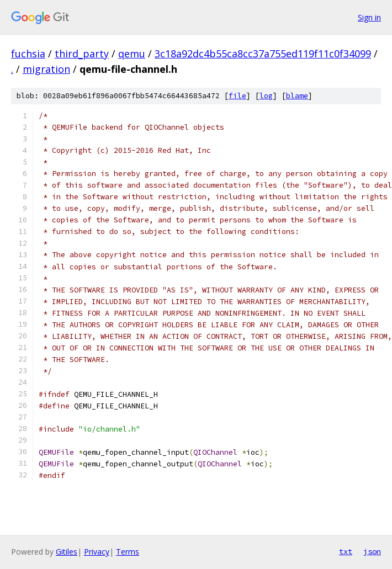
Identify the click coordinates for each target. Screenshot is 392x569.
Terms (128, 552)
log (266, 96)
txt (346, 551)
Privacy (97, 552)
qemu (132, 54)
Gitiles (67, 552)
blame (297, 96)
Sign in (369, 17)
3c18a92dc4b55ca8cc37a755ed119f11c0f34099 (263, 54)
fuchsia (28, 54)
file (237, 96)
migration (46, 69)
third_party (82, 54)
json (372, 551)
